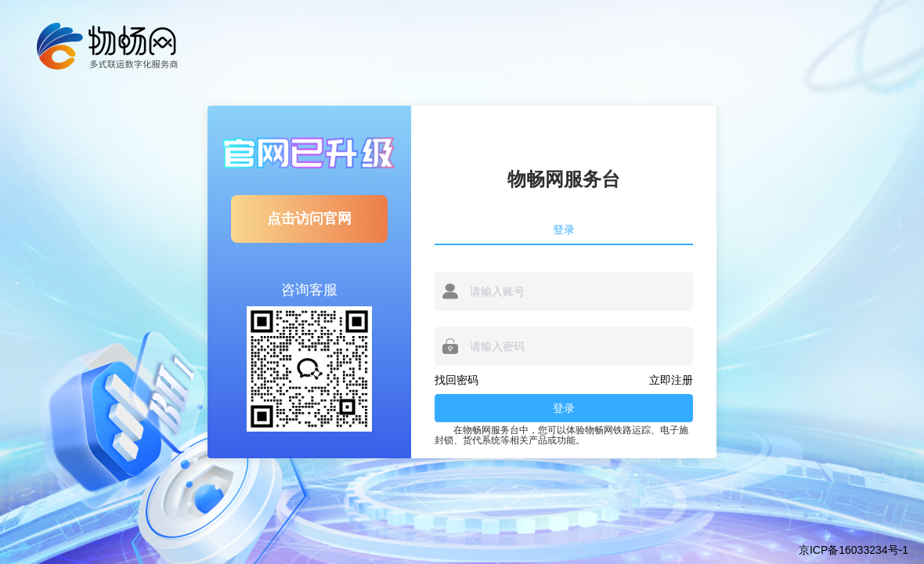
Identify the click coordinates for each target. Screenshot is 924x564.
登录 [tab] (564, 230)
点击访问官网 (309, 219)
